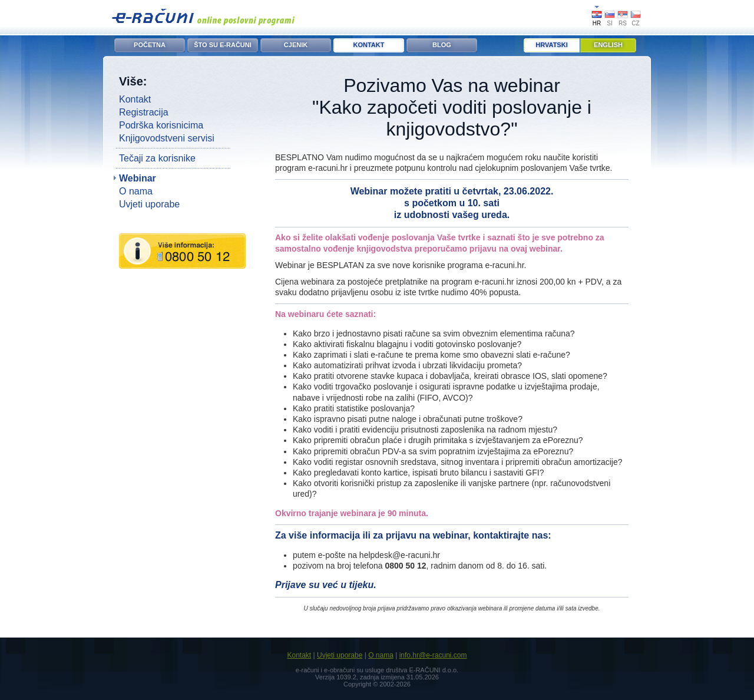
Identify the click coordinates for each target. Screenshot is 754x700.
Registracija (144, 112)
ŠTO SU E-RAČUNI (223, 45)
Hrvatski (551, 45)
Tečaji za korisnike (157, 158)
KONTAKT (369, 45)
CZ (635, 23)
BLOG (442, 45)
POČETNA (150, 45)
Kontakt (135, 99)
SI (609, 23)
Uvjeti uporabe (149, 204)
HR (597, 23)
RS (623, 23)
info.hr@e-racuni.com (433, 655)
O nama (136, 191)
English (608, 45)
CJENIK (296, 45)
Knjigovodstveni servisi (167, 138)
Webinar (138, 178)
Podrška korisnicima (161, 125)
